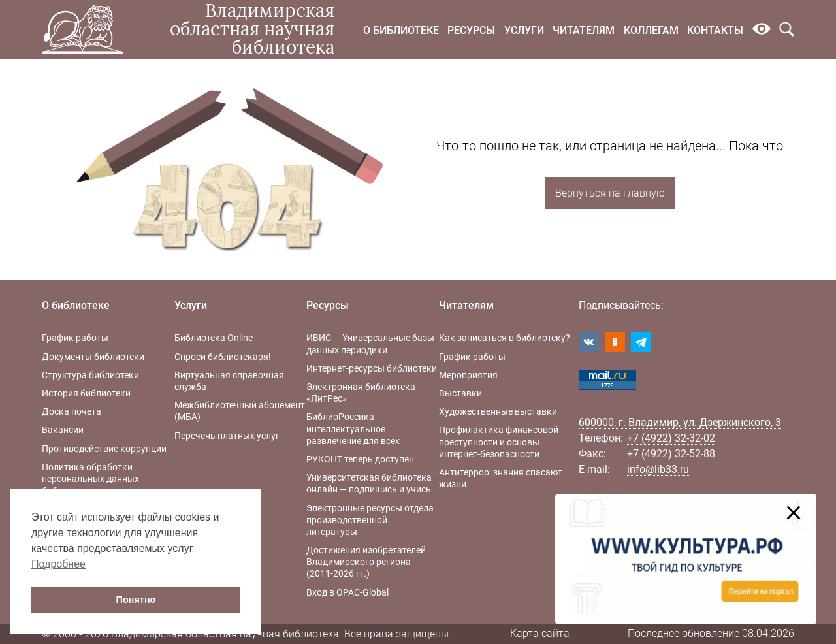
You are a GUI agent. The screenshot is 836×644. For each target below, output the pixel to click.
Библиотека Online (214, 338)
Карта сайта (540, 633)
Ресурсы (471, 30)
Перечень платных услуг (227, 436)
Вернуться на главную (610, 193)
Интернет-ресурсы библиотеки (372, 368)
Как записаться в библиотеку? (505, 338)
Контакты (715, 30)
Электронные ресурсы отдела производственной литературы (370, 520)
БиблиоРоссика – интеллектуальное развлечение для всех (353, 428)
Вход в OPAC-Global (347, 592)
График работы (75, 338)
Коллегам (651, 30)
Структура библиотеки (90, 375)
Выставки (460, 393)
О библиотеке (401, 30)
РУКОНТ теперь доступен (360, 459)
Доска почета (72, 411)
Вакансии (63, 430)
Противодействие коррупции (104, 449)
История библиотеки (86, 393)
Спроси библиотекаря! (223, 357)
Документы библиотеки (93, 357)
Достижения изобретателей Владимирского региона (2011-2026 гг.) (366, 562)
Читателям (584, 30)
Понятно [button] (136, 600)
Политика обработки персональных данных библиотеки (90, 479)
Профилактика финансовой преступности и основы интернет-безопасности (499, 442)
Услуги (524, 30)
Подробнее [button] (58, 564)
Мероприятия (468, 375)
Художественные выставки (498, 411)
